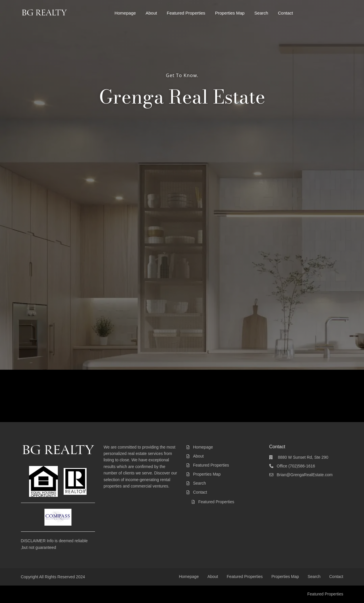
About (151, 13)
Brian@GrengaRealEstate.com (305, 475)
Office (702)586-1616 (296, 466)
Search (261, 13)
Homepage (125, 13)
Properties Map (230, 13)
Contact (286, 13)
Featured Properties (186, 13)
